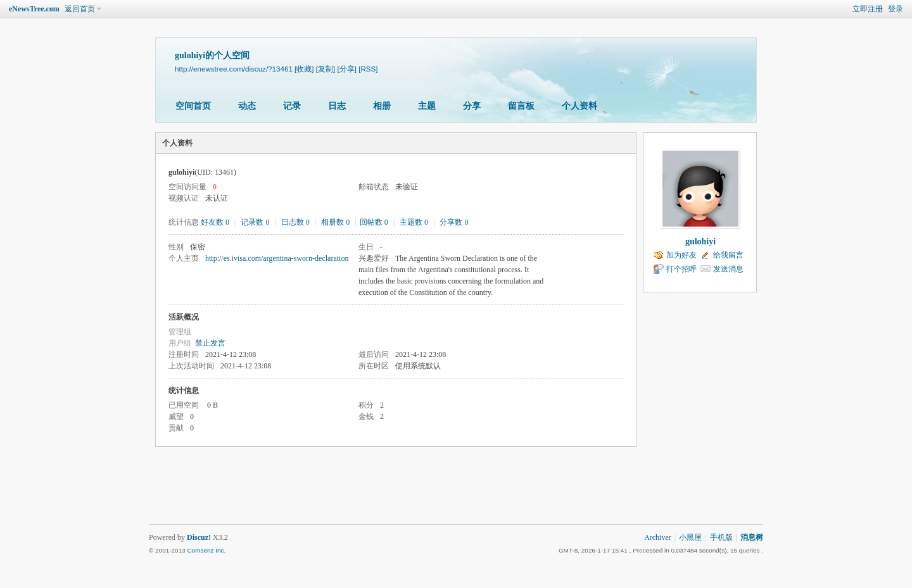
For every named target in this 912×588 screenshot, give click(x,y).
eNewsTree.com (34, 9)
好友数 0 (215, 222)
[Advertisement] (456, 492)
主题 (427, 106)
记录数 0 (255, 222)
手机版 (721, 537)
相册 (382, 106)
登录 (896, 9)
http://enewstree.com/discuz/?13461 (234, 69)
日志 (337, 106)
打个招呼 (681, 269)
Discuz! (199, 537)
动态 (247, 106)
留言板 (521, 106)
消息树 (752, 537)
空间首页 (193, 106)
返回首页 (80, 9)
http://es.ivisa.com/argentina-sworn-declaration (277, 258)
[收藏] (304, 69)
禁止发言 (210, 343)
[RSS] (368, 69)
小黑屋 (690, 537)
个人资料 (579, 106)
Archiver (658, 537)
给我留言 (728, 255)
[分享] (346, 69)
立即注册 (868, 9)
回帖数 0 (374, 222)
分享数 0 (454, 222)
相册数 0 (335, 222)
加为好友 (681, 255)
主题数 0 (414, 222)
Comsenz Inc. (206, 550)
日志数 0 (295, 222)
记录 (292, 106)
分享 (472, 106)
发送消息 (728, 269)
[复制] (326, 69)
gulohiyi (700, 241)
